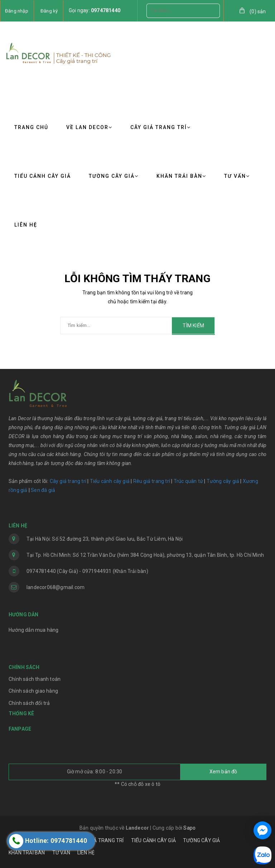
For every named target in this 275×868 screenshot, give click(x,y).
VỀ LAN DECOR (89, 127)
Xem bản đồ (223, 772)
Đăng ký (49, 11)
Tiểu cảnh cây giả (110, 481)
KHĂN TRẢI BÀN (181, 176)
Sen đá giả (43, 490)
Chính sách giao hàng (33, 691)
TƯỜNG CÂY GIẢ (114, 176)
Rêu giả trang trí (152, 481)
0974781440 (106, 10)
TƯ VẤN (237, 176)
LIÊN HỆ (26, 225)
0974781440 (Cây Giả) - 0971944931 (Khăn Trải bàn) (87, 571)
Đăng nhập (17, 11)
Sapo (189, 828)
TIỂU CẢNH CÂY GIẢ (43, 176)
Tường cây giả (222, 481)
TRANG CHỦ (31, 127)
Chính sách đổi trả (29, 703)
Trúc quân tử (188, 481)
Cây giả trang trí (68, 481)
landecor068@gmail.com (56, 587)
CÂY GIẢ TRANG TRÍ (161, 127)
